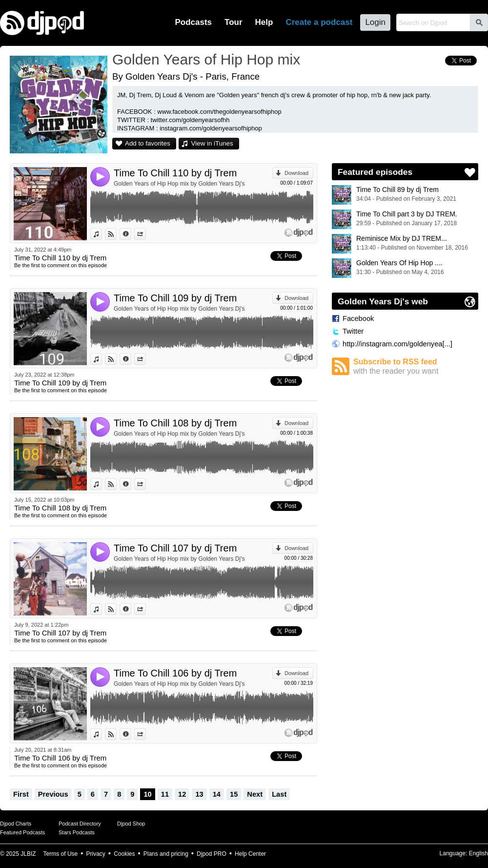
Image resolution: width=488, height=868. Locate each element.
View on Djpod (116, 234)
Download (296, 173)
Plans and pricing (166, 854)
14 (217, 794)
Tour (234, 22)
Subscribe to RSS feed (416, 367)
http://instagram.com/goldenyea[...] (397, 344)
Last (279, 794)
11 (165, 794)
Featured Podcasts (22, 832)
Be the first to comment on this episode (61, 265)
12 (182, 794)
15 (234, 794)
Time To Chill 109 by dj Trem (175, 298)
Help (264, 22)
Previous (53, 794)
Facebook (358, 318)
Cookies (124, 854)
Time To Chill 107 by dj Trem (175, 548)
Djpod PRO (212, 854)
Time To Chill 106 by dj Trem (175, 673)
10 (147, 794)
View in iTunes (212, 143)
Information (131, 234)
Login (375, 22)
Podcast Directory (80, 824)
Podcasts (193, 22)
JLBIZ (28, 854)
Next (255, 794)
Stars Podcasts (77, 832)
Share (146, 234)
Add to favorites (148, 143)
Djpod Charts (16, 824)
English (478, 853)
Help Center (250, 854)
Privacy (96, 854)
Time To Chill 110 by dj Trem (175, 173)
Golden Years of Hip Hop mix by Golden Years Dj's (179, 184)
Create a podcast (319, 22)
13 (199, 794)
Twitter (353, 331)
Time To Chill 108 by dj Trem (175, 423)
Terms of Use (61, 854)
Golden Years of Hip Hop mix (206, 59)
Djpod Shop (131, 824)
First (21, 794)
